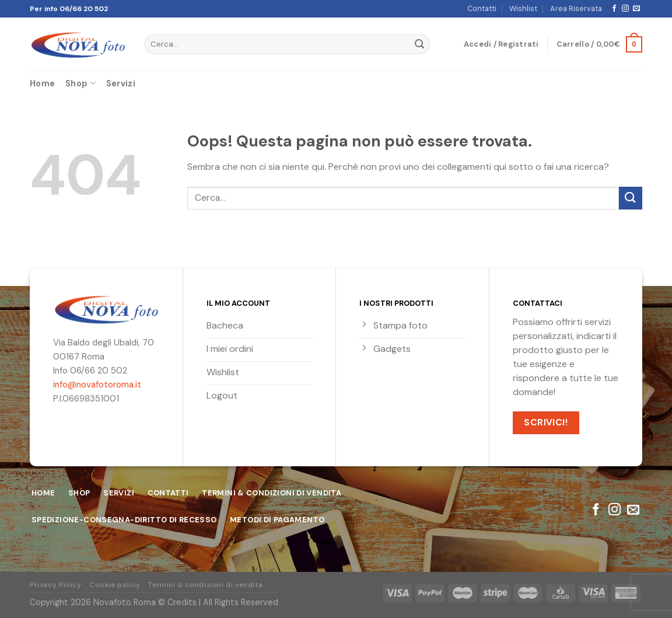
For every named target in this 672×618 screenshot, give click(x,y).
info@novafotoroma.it (97, 385)
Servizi (121, 83)
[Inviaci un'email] (636, 9)
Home (42, 83)
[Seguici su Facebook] (614, 9)
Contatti (482, 8)
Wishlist (523, 8)
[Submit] (419, 44)
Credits (182, 602)
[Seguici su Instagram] (625, 9)
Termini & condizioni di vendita (205, 585)
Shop (80, 83)
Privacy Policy (56, 585)
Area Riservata (576, 8)
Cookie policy (115, 585)
